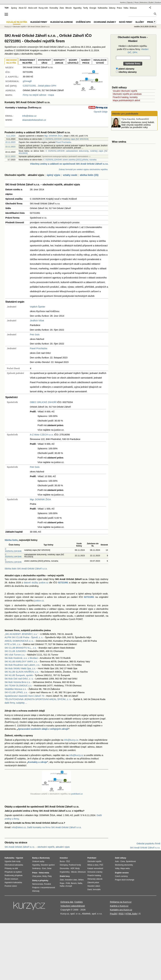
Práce (120, 8)
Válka (126, 8)
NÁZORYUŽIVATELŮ (73, 62)
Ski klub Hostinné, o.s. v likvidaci (21, 658)
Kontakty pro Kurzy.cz (121, 910)
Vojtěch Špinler (38, 307)
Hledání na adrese (61, 22)
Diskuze (133, 8)
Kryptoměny (65, 872)
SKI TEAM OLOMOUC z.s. (18, 685)
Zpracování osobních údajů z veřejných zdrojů (43, 729)
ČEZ (68, 861)
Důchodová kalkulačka (14, 865)
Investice (64, 858)
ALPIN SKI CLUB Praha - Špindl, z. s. (24, 637)
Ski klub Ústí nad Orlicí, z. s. (19, 679)
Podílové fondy (75, 865)
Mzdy (44, 876)
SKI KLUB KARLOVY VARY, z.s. (21, 661)
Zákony (112, 8)
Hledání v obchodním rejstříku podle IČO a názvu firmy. (133, 49)
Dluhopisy (64, 865)
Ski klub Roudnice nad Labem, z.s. (22, 665)
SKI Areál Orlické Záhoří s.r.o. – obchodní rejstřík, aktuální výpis (37, 847)
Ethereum (82, 872)
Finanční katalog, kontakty (125, 97)
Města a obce (93, 865)
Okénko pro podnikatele (125, 114)
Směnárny (36, 868)
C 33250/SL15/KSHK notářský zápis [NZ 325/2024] (66, 139)
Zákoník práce (93, 883)
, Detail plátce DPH (40, 86)
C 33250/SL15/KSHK (13, 550)
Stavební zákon (94, 886)
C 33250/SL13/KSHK (13, 561)
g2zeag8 (27, 81)
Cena (123, 861)
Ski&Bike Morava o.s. (16, 689)
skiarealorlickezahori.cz (34, 120)
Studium (158, 2)
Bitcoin (69, 8)
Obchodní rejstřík (19, 27)
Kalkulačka (103, 8)
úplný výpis (53, 175)
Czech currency (121, 876)
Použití (113, 914)
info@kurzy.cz (71, 740)
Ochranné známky (105, 22)
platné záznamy (125, 69)
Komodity (54, 8)
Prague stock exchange (125, 880)
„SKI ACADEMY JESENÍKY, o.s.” (21, 634)
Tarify (86, 8)
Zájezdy (130, 2)
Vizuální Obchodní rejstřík (125, 91)
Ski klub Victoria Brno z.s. (18, 682)
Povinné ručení (11, 886)
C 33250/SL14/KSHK (13, 556)
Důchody (36, 891)
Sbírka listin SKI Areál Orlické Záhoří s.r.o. (26, 569)
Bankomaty (45, 858)
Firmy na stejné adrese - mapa (38, 95)
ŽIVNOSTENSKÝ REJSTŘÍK (27, 62)
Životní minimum (11, 879)
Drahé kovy (65, 876)
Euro (44, 868)
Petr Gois (35, 334)
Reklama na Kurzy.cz (121, 902)
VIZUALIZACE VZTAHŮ (100, 62)
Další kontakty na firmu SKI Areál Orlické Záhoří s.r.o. (54, 827)
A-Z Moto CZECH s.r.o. (42, 435)
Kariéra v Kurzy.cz (119, 906)
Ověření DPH (83, 22)
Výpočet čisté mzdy (12, 861)
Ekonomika (64, 868)
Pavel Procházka (63, 142)
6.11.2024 (11, 136)
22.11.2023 (10, 142)
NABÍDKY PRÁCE (86, 62)
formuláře (97, 890)
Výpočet (19, 858)
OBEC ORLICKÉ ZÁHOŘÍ (43, 402)
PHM (68, 883)
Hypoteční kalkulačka (13, 883)
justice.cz (39, 600)
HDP (72, 868)
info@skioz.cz (29, 116)
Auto (117, 861)
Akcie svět (33, 8)
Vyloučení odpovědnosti (73, 906)
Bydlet (151, 2)
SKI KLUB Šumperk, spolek (19, 675)
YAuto (136, 2)
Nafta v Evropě (66, 886)
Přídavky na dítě (11, 868)
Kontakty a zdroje (37, 762)
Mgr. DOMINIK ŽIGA (53, 136)
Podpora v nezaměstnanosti (44, 888)
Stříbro (81, 880)
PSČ (101, 865)
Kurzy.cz (8, 27)
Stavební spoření (48, 865)
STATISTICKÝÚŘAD (44, 62)
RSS (121, 914)
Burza (62, 861)
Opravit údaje (101, 112)
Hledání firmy (39, 22)
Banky (35, 858)
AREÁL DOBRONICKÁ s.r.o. (19, 641)
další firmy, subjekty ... (16, 703)
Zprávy (14, 8)
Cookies (79, 902)
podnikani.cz (77, 794)
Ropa (62, 883)
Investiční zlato (71, 880)
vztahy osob (70, 175)
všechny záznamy (126, 72)
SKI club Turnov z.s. (15, 655)
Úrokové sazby (38, 861)
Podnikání (92, 858)
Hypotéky (77, 8)
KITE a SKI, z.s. (13, 644)
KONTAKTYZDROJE (59, 62)
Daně (90, 890)
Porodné (47, 884)
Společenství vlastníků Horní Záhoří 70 (24, 696)
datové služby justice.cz (36, 582)
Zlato (62, 8)
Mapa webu (125, 868)
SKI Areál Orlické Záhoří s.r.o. (39, 27)
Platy (50, 876)
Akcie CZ (22, 8)
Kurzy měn (43, 8)
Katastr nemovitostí (95, 868)
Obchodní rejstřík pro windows (127, 94)
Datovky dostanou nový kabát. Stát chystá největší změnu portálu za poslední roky (138, 125)
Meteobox (144, 2)
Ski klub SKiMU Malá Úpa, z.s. (20, 668)
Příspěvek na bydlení (13, 872)
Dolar (49, 868)
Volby (117, 868)
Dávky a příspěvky (40, 881)
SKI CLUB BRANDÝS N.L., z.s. (21, 648)
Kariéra (123, 2)
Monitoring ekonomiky (124, 865)
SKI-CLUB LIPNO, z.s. (16, 692)
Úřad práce (37, 876)
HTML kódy (131, 914)
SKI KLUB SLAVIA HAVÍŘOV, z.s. (22, 672)
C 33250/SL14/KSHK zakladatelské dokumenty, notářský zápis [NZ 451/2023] (63, 152)
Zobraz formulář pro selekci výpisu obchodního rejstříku (83, 169)
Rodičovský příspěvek (14, 875)
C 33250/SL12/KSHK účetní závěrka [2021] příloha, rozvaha (70, 160)
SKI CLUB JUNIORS (15, 651)
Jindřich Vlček (37, 321)
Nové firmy (126, 22)
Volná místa (44, 873)
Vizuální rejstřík (17, 22)
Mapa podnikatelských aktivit (126, 100)
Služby (140, 22)
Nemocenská (38, 884)
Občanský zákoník (95, 879)
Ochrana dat (67, 902)
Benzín (74, 883)
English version (122, 873)
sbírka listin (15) (89, 175)
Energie (93, 8)
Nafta (80, 883)
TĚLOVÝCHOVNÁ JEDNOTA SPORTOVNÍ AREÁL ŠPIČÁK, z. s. (38, 699)
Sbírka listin (11, 540)
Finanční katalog (94, 875)
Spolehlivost (131, 861)
